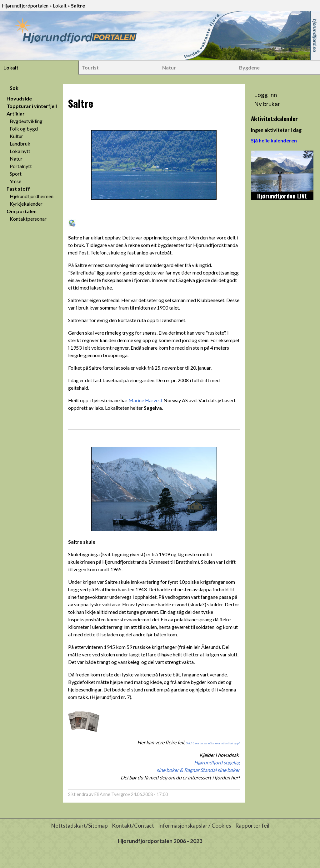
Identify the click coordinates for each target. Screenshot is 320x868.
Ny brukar (267, 104)
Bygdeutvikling (26, 121)
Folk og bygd (24, 128)
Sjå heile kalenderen (274, 140)
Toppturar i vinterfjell (32, 106)
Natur (169, 67)
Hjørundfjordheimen (32, 196)
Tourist (90, 67)
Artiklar (16, 113)
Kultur (16, 136)
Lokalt (60, 5)
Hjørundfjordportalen (25, 5)
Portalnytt (21, 166)
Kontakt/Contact (133, 826)
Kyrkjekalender (26, 204)
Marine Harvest (145, 400)
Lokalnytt (20, 151)
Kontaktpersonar (28, 219)
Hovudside (19, 98)
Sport (16, 174)
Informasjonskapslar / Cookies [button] (195, 826)
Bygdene (249, 67)
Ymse (15, 181)
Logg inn (265, 95)
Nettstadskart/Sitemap (79, 826)
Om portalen (22, 211)
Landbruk (20, 144)
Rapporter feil (252, 826)
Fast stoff (18, 189)
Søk (14, 88)
